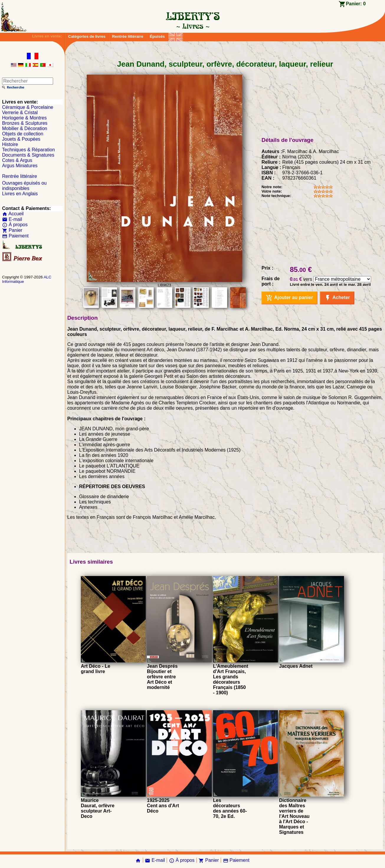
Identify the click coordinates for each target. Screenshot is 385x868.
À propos (15, 225)
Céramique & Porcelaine (28, 107)
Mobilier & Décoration (25, 128)
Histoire (10, 144)
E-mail (12, 219)
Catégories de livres (87, 36)
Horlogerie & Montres (24, 118)
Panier (12, 230)
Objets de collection (23, 134)
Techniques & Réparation (28, 150)
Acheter (337, 298)
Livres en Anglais (20, 194)
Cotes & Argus (17, 160)
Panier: (356, 4)
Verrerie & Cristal (20, 113)
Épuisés (157, 36)
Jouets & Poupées (21, 139)
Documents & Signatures (28, 155)
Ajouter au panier (289, 298)
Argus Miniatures (20, 166)
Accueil (13, 214)
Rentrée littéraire (128, 36)
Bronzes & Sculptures (25, 123)
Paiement (15, 236)
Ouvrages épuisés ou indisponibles (24, 186)
